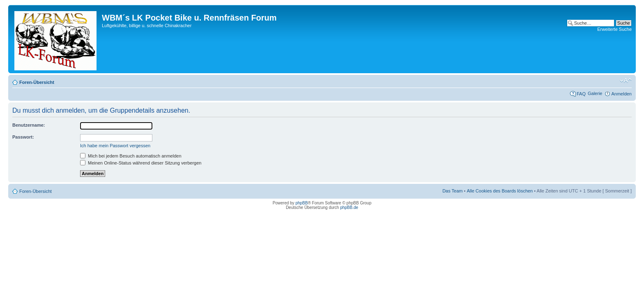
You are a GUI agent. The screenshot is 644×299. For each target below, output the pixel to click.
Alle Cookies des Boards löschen (500, 191)
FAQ (581, 94)
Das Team (452, 191)
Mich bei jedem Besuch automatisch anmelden (131, 156)
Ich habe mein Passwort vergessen (115, 146)
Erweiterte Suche (614, 29)
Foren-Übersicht (37, 82)
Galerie (595, 93)
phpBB (301, 203)
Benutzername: (29, 125)
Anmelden (621, 94)
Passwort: (23, 137)
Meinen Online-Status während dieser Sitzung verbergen (141, 163)
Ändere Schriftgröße (626, 81)
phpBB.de (349, 207)
